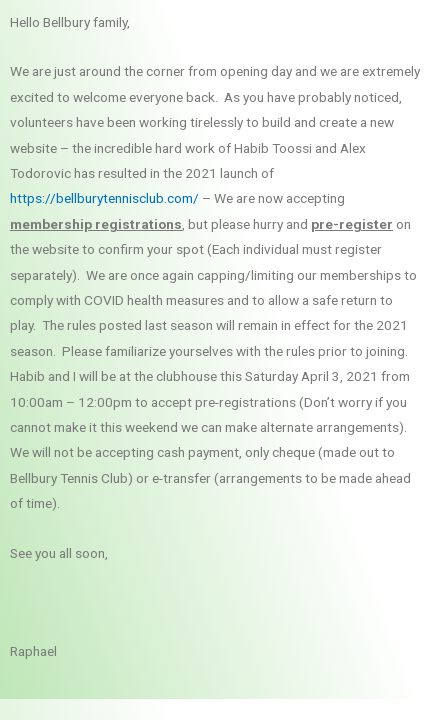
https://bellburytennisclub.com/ (104, 198)
